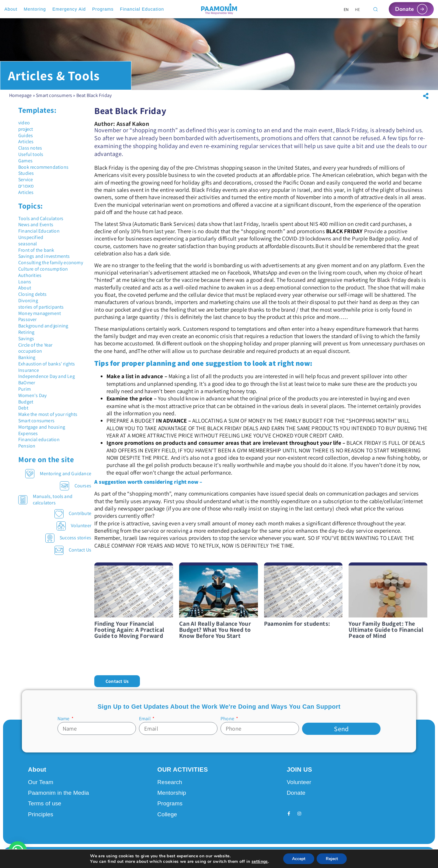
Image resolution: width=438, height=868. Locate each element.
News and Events (36, 229)
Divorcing (28, 305)
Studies (26, 177)
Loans (25, 286)
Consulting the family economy (51, 267)
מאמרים (26, 190)
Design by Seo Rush (107, 857)
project (26, 133)
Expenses (28, 438)
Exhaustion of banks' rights (47, 368)
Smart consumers (54, 100)
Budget (26, 406)
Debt (23, 412)
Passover (28, 324)
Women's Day (32, 400)
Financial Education (39, 235)
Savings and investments (44, 260)
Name (64, 723)
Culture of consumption (43, 273)
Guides (26, 140)
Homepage (21, 100)
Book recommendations (43, 171)
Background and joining (43, 330)
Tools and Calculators (41, 223)
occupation (30, 355)
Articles (26, 146)
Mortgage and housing (42, 431)
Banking (27, 362)
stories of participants (41, 311)
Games (25, 165)
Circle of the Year (35, 349)
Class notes (30, 152)
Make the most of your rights (48, 418)
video (24, 127)
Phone (228, 723)
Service (26, 184)
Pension (27, 450)
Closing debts (33, 298)
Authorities (30, 280)
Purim (24, 393)
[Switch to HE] (358, 9)
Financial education (39, 444)
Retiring (26, 336)
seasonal (28, 248)
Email (145, 723)
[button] (426, 100)
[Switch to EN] (346, 9)
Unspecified (31, 242)
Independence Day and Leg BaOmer (47, 384)
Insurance (29, 374)
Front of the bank (36, 254)
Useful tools (31, 159)
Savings (26, 343)
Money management (40, 318)
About (25, 292)
